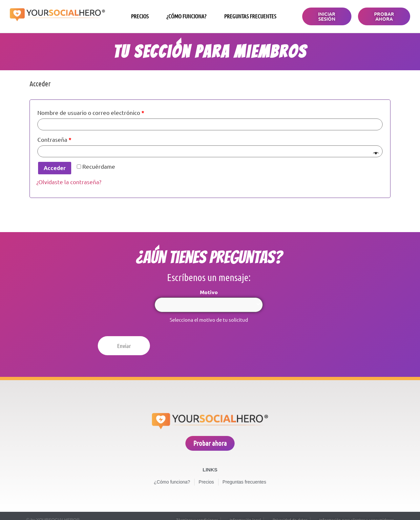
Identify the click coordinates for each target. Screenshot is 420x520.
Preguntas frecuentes (250, 16)
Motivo (209, 292)
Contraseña (54, 140)
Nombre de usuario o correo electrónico (91, 113)
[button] (327, 16)
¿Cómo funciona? (186, 16)
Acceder (55, 168)
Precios (140, 16)
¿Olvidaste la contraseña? (69, 182)
